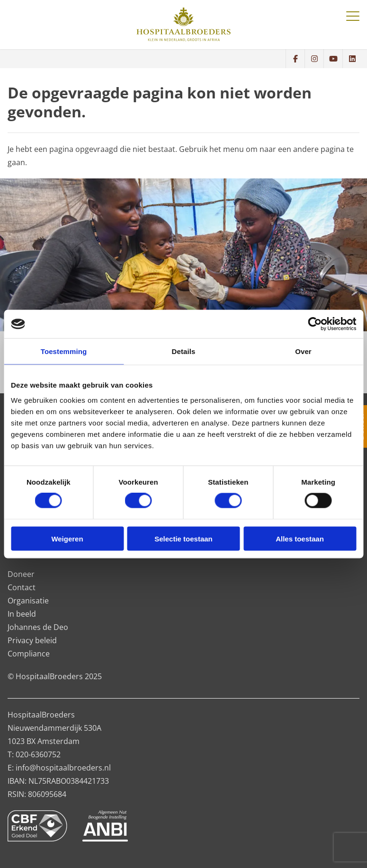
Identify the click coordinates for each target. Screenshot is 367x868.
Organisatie (28, 601)
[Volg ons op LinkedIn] (352, 59)
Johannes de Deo (38, 627)
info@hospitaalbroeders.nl (63, 768)
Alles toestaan (300, 538)
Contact (22, 587)
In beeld (22, 614)
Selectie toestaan (183, 538)
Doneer (21, 574)
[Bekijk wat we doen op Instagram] (314, 59)
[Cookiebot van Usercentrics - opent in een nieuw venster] (315, 324)
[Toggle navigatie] (353, 16)
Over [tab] (303, 351)
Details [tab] (184, 351)
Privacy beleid (32, 640)
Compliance (29, 654)
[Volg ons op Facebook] (295, 59)
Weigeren (67, 538)
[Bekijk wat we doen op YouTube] (333, 59)
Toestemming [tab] (64, 351)
